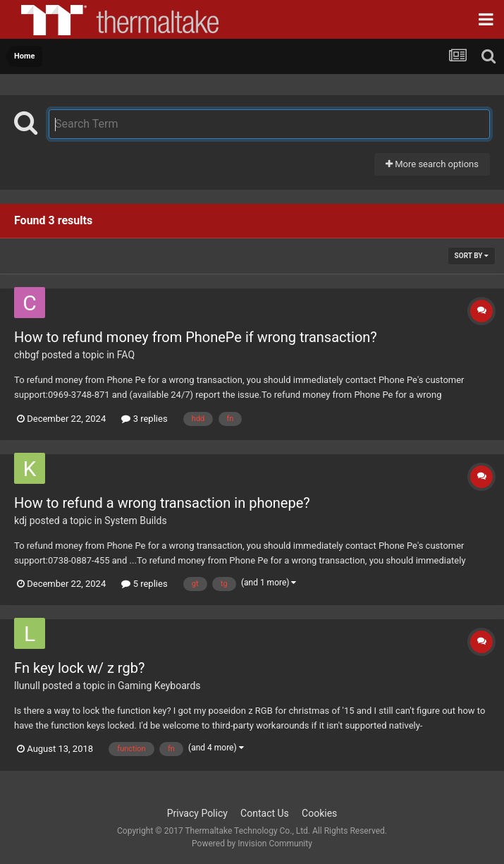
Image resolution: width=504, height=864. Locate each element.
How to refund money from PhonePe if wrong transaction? (196, 337)
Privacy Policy (197, 813)
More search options (432, 164)
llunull (27, 686)
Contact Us (265, 813)
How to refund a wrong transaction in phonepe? (162, 503)
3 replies (144, 419)
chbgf (27, 355)
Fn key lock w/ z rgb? (79, 668)
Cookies (319, 813)
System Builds (135, 521)
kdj (20, 521)
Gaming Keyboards (159, 686)
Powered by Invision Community (252, 844)
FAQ (126, 355)
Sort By (472, 256)
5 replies (144, 584)
